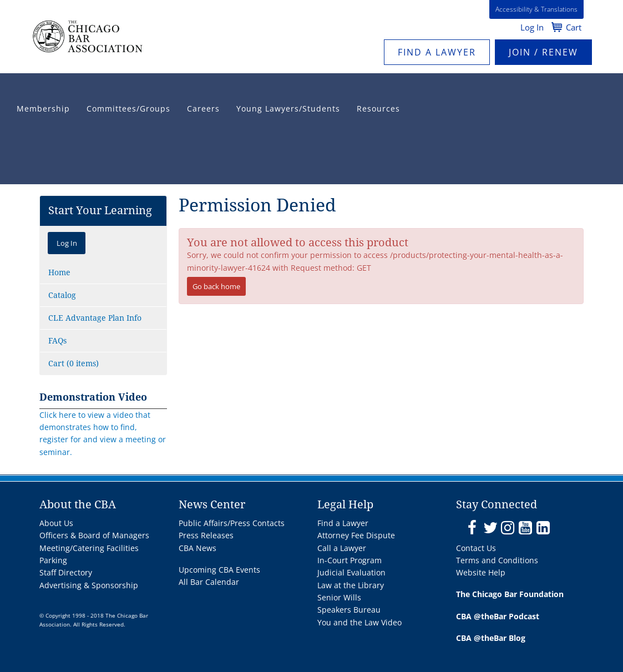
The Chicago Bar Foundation (510, 594)
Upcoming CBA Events (219, 570)
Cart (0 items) (74, 363)
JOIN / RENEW (543, 52)
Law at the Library (351, 585)
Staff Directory (66, 572)
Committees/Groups (128, 108)
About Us (56, 523)
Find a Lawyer (437, 52)
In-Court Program (350, 560)
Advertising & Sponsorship (89, 585)
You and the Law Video (359, 622)
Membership (43, 108)
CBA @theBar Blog (491, 638)
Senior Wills (339, 597)
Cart (574, 27)
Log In (532, 27)
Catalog (62, 295)
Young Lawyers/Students (288, 108)
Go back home (216, 286)
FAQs (57, 341)
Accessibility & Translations (536, 9)
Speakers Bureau (349, 610)
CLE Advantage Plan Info (95, 318)
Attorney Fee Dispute (356, 535)
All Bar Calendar (209, 582)
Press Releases (206, 535)
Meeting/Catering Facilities (89, 548)
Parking (53, 560)
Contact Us (476, 548)
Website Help (481, 572)
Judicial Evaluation (351, 572)
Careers (203, 108)
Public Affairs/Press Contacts (232, 523)
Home (59, 272)
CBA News (197, 548)
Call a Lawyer (342, 548)
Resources (378, 108)
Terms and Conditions (497, 560)
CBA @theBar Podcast (498, 616)
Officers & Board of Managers (94, 535)
